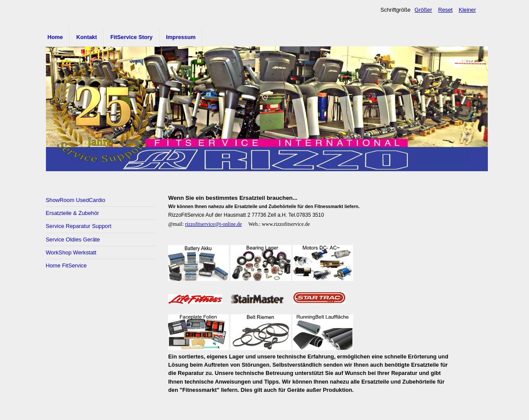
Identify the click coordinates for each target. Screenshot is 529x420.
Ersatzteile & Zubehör (73, 213)
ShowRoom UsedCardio (76, 200)
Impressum (181, 37)
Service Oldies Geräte (73, 239)
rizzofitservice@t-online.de (213, 224)
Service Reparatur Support (79, 226)
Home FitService (67, 265)
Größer (424, 10)
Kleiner (467, 10)
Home (55, 37)
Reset (445, 10)
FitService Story (131, 37)
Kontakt (87, 37)
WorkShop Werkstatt (71, 252)
